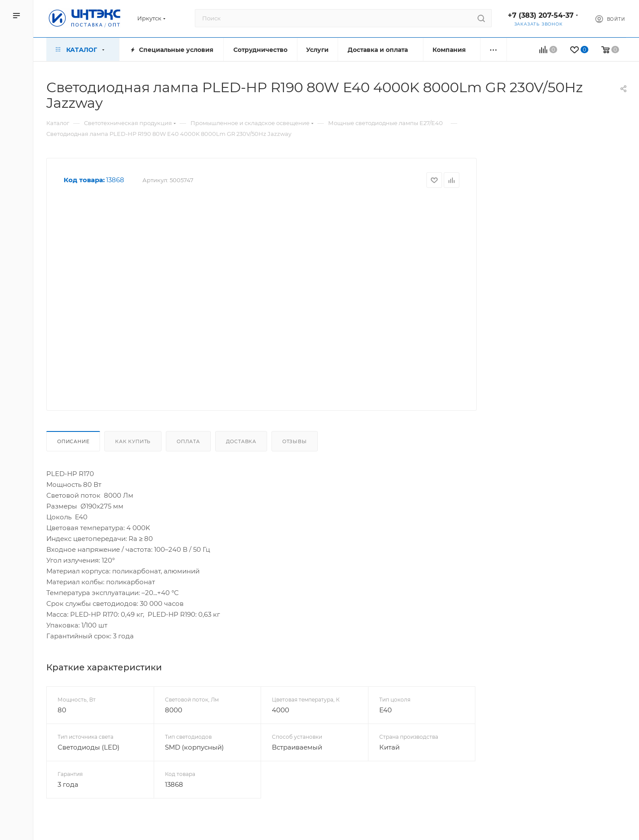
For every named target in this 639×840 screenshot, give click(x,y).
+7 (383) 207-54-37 (541, 15)
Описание (73, 441)
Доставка (241, 441)
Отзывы (295, 441)
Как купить (133, 441)
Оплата (188, 441)
